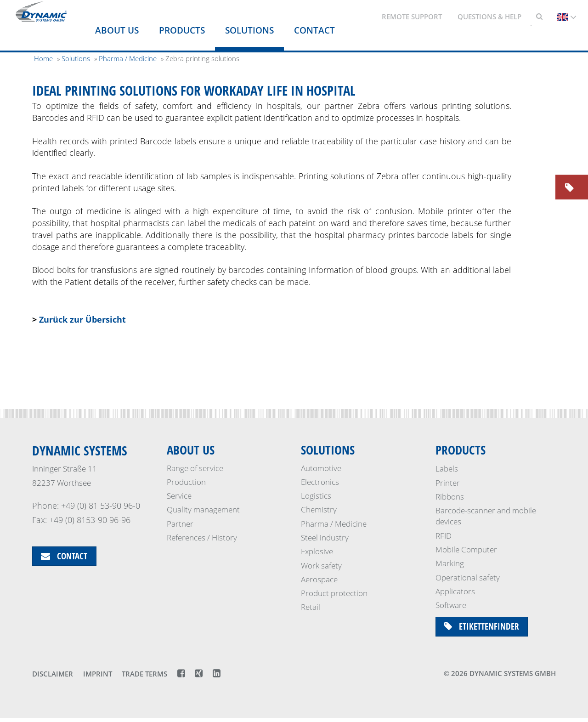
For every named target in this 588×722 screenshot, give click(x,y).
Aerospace (319, 580)
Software (451, 605)
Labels (447, 469)
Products (182, 30)
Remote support (412, 17)
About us (117, 30)
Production (186, 483)
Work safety (321, 566)
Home (43, 58)
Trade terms (144, 678)
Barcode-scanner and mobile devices (486, 516)
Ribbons (450, 497)
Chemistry (319, 510)
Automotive (321, 469)
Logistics (316, 497)
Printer (448, 483)
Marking (450, 563)
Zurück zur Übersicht (82, 319)
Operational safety (468, 577)
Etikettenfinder (485, 627)
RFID (444, 536)
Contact (314, 30)
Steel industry (325, 538)
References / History (202, 538)
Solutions (249, 30)
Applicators (455, 591)
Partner (180, 524)
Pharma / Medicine (334, 524)
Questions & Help (489, 17)
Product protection (334, 594)
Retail (311, 608)
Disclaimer (53, 678)
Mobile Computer (466, 549)
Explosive (317, 552)
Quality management (203, 510)
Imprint (98, 678)
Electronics (320, 483)
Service (179, 497)
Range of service (195, 469)
